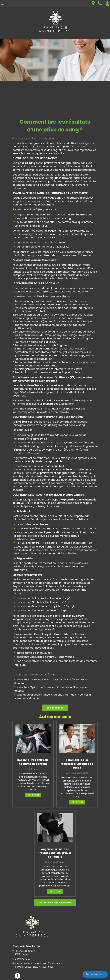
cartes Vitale (60, 292)
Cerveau (61, 862)
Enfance (35, 769)
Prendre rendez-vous (95, 974)
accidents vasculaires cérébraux (37, 657)
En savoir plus (55, 708)
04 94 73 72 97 (23, 959)
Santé (52, 139)
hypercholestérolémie (28, 634)
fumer (32, 222)
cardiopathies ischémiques (34, 653)
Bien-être (52, 862)
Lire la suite (33, 795)
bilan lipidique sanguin (30, 500)
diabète (23, 446)
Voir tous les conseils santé (55, 903)
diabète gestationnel (62, 487)
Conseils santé (42, 139)
